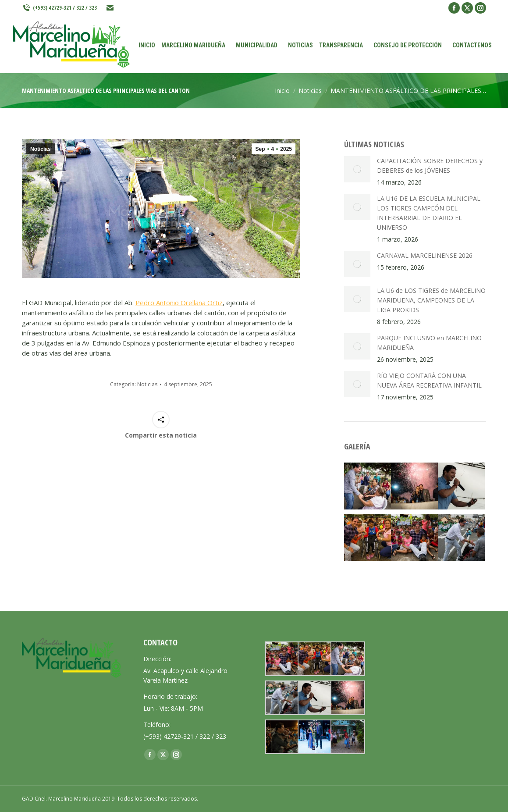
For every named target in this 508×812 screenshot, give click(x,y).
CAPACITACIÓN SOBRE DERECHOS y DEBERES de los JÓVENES (430, 166)
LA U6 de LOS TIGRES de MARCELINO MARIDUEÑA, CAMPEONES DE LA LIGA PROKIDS (431, 300)
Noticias (41, 149)
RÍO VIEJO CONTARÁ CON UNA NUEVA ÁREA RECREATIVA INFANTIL (429, 380)
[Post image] (357, 169)
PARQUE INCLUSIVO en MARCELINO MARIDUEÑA (429, 343)
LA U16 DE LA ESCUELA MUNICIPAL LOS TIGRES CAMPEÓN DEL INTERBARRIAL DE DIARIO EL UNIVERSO (429, 213)
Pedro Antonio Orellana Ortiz (179, 303)
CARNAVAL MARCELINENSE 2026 (425, 255)
